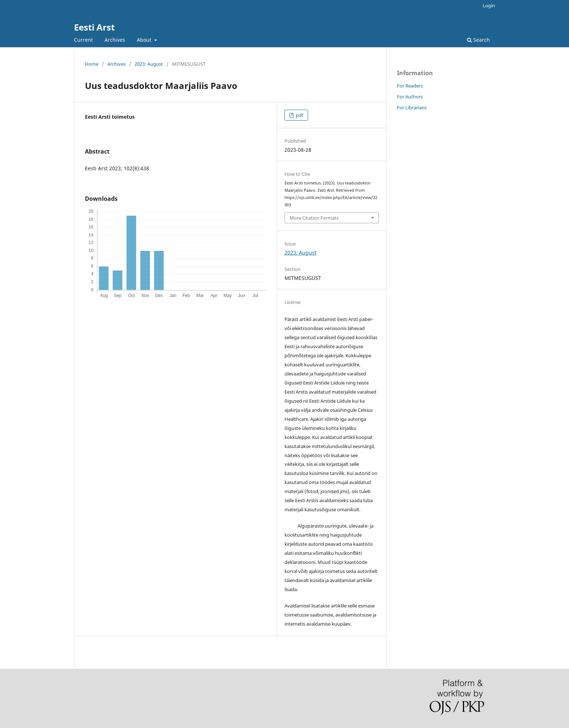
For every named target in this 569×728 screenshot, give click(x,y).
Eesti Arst (94, 27)
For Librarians (412, 107)
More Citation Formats (314, 218)
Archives (115, 40)
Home (92, 64)
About (145, 40)
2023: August (149, 64)
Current (83, 40)
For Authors (410, 97)
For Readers (410, 86)
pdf (299, 115)
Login (489, 5)
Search (478, 40)
